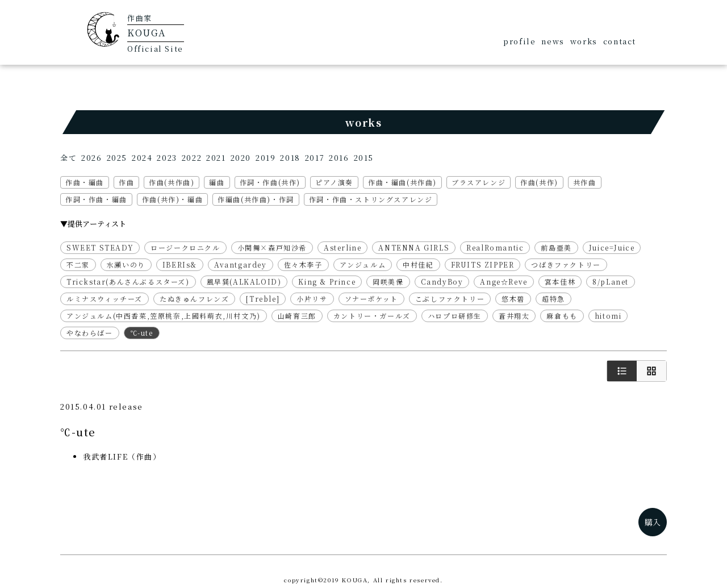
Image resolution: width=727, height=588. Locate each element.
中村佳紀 (418, 264)
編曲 (217, 182)
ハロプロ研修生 (455, 316)
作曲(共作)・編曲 (172, 199)
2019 (266, 158)
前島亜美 (556, 247)
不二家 (78, 264)
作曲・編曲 (85, 182)
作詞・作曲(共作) (270, 182)
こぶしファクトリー (450, 299)
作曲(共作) (539, 182)
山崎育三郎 (297, 316)
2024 (142, 158)
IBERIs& (180, 264)
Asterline (342, 247)
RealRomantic (495, 247)
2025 (117, 158)
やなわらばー (90, 333)
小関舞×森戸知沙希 (272, 247)
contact (620, 41)
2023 (167, 158)
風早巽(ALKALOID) (244, 282)
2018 (290, 158)
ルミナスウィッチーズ (105, 299)
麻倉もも (562, 316)
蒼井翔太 (514, 316)
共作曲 (585, 182)
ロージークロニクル (185, 247)
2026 (91, 158)
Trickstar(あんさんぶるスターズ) (128, 282)
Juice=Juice (612, 247)
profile (519, 41)
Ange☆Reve (504, 282)
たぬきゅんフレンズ (194, 299)
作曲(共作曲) (172, 182)
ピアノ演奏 (334, 182)
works (584, 41)
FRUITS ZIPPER (483, 264)
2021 (216, 158)
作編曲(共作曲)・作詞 (256, 199)
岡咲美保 (388, 282)
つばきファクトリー (566, 264)
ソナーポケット (371, 299)
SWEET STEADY (100, 247)
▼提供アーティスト (93, 224)
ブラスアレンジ (479, 182)
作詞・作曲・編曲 (96, 199)
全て (68, 158)
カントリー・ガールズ (372, 316)
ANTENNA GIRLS (414, 247)
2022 (192, 158)
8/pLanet (611, 282)
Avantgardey (241, 264)
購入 (653, 522)
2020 (241, 158)
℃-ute (142, 333)
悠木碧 (513, 299)
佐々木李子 (303, 264)
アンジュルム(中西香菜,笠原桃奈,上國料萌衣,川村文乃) (164, 316)
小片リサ (312, 299)
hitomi (608, 316)
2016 (339, 158)
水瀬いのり (126, 264)
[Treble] (263, 299)
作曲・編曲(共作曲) (402, 182)
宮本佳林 (560, 282)
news (553, 41)
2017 (315, 158)
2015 (364, 158)
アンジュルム (363, 264)
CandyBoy (442, 282)
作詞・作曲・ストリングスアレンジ (371, 199)
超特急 (553, 299)
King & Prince (327, 282)
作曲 (126, 182)
